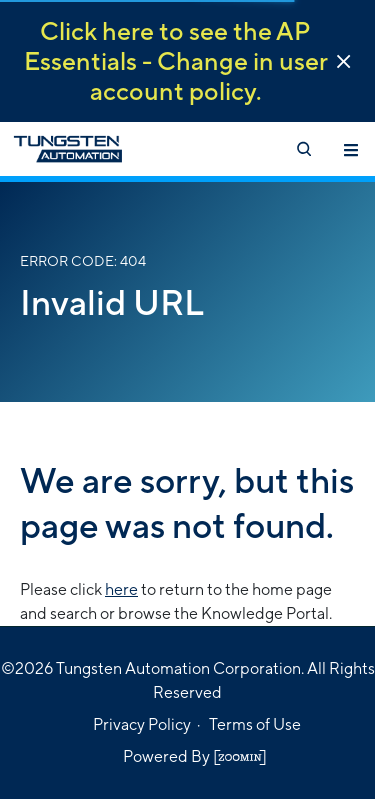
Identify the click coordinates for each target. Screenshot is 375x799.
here (121, 589)
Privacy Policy (142, 724)
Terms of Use (255, 724)
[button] (343, 61)
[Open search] (303, 149)
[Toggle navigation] (351, 149)
